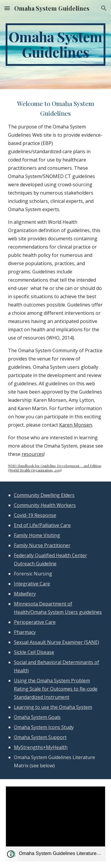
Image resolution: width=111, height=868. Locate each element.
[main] (56, 45)
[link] (56, 824)
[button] (7, 8)
